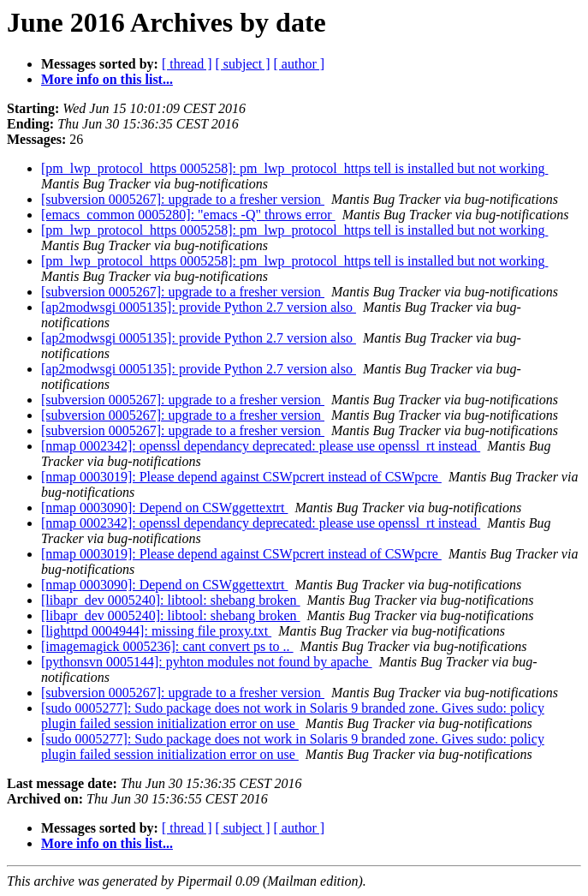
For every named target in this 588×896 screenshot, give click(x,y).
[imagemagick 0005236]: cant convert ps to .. (167, 646)
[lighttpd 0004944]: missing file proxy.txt (156, 631)
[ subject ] (243, 64)
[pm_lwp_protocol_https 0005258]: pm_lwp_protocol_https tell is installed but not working (294, 168)
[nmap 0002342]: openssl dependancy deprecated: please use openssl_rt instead (261, 446)
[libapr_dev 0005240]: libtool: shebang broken (171, 600)
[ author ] (300, 64)
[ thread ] (187, 64)
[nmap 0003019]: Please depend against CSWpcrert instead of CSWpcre (241, 477)
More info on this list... (107, 79)
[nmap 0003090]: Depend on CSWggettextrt (164, 508)
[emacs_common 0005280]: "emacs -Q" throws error (188, 215)
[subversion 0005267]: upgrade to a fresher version (183, 199)
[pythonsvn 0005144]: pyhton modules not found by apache (207, 662)
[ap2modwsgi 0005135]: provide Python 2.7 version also (199, 307)
